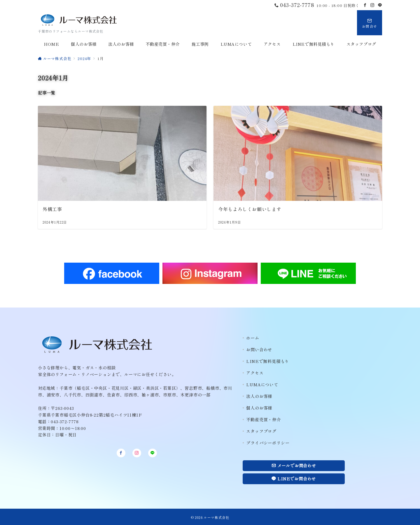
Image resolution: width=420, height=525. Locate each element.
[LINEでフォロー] (380, 5)
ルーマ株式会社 (216, 517)
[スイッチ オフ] (370, 23)
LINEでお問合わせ (294, 479)
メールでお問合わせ (294, 466)
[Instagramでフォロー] (372, 5)
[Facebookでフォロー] (365, 5)
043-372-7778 (65, 422)
